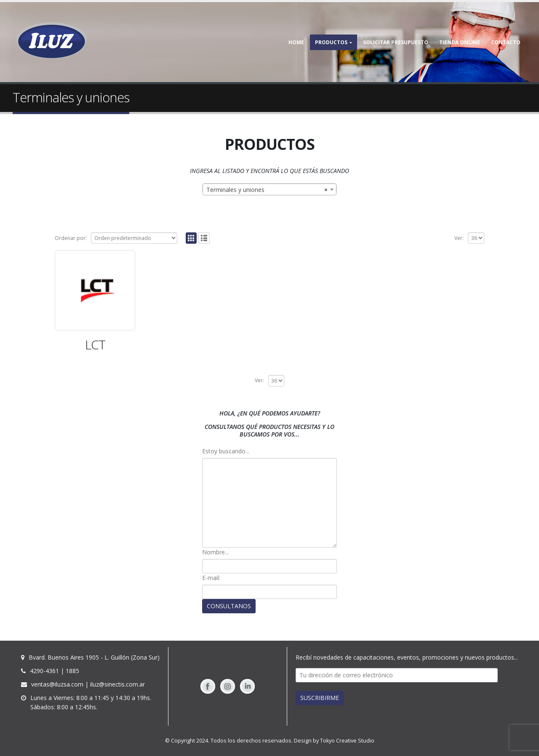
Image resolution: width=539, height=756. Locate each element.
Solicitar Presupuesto (396, 42)
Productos (331, 42)
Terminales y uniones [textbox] (267, 190)
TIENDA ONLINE (460, 42)
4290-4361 (44, 671)
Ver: (459, 238)
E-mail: (211, 578)
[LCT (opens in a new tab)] (95, 345)
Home (296, 42)
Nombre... (215, 552)
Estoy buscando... (226, 451)
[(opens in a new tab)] (95, 290)
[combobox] (269, 189)
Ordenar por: (71, 238)
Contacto (506, 42)
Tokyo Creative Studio (347, 741)
